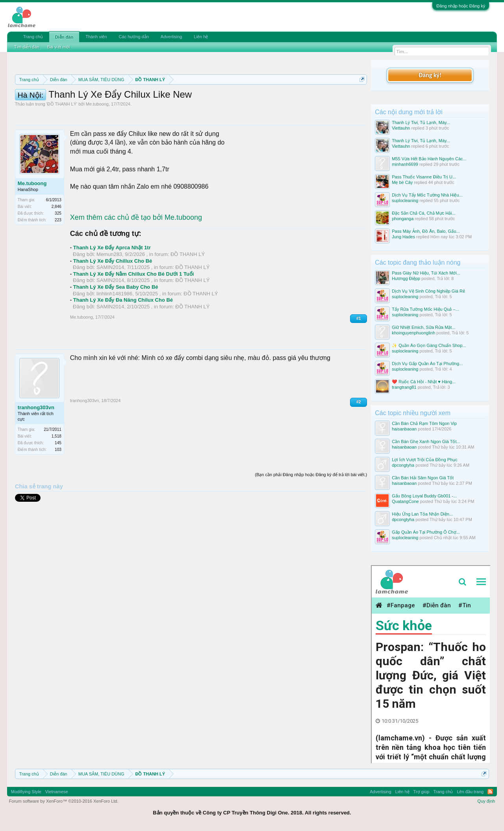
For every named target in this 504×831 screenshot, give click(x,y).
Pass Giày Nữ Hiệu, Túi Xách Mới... (426, 273)
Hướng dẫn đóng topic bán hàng (125, 107)
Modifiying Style (26, 792)
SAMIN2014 (110, 303)
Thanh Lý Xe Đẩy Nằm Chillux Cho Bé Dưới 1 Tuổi (134, 309)
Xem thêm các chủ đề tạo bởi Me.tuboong (136, 253)
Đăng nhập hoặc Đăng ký (461, 6)
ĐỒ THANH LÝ (62, 139)
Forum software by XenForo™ (64, 801)
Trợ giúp (422, 792)
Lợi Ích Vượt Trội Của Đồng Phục (424, 460)
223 (58, 255)
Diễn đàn (64, 37)
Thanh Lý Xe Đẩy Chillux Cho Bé (113, 296)
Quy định (486, 801)
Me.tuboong (97, 139)
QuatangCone (405, 501)
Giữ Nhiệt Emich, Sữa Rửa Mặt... (423, 327)
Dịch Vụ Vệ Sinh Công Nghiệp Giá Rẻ (428, 291)
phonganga (403, 219)
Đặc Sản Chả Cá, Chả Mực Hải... (424, 213)
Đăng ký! (430, 75)
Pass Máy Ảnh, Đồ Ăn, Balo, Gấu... (426, 231)
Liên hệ (201, 37)
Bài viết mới (59, 47)
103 (58, 485)
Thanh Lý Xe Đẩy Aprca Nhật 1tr (112, 283)
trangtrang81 (404, 387)
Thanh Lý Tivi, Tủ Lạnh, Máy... (421, 122)
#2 (359, 437)
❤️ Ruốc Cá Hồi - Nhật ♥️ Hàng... (424, 382)
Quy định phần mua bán (272, 98)
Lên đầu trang (470, 792)
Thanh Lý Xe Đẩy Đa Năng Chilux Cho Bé (123, 335)
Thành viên (96, 37)
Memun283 (109, 290)
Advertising (171, 37)
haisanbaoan (404, 429)
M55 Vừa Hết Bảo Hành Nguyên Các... (429, 159)
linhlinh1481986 (114, 329)
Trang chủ (33, 37)
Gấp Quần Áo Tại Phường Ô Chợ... (426, 532)
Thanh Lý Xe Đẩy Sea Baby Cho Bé (116, 322)
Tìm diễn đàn (27, 47)
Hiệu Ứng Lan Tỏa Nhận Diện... (422, 514)
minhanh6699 (405, 164)
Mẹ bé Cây (402, 182)
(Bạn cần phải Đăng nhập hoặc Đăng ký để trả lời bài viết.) (311, 510)
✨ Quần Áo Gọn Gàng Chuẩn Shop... (429, 345)
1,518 (57, 472)
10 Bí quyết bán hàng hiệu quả (232, 107)
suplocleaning (405, 200)
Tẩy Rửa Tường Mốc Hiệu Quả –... (425, 309)
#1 (359, 354)
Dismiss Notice (360, 98)
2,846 (57, 242)
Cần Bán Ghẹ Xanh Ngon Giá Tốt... (426, 441)
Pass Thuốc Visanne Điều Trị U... (424, 177)
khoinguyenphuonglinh (413, 333)
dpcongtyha (403, 465)
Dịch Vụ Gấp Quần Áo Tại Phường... (427, 364)
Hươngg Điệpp (406, 278)
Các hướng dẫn (134, 37)
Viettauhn (401, 128)
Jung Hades (403, 237)
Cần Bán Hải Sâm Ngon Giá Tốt (423, 478)
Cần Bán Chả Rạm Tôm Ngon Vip (424, 423)
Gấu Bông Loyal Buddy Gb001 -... (424, 496)
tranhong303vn (36, 443)
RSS (490, 792)
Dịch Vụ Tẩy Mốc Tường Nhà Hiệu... (427, 195)
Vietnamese (57, 792)
